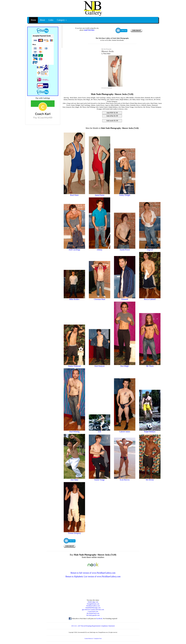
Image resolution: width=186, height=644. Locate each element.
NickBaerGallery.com (93, 606)
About (42, 20)
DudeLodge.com (93, 602)
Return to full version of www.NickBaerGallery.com (93, 573)
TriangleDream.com (93, 604)
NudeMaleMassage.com (93, 608)
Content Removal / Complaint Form (93, 638)
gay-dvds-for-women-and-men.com (93, 609)
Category (62, 20)
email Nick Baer (89, 30)
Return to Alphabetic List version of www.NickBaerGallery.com (93, 577)
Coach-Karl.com (93, 611)
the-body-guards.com (93, 615)
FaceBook (99, 619)
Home (33, 20)
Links (51, 20)
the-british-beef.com (93, 613)
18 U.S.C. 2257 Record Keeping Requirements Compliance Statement (93, 626)
